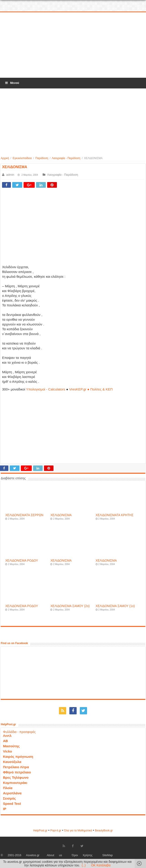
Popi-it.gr (56, 830)
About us (54, 855)
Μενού (12, 83)
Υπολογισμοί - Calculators (46, 389)
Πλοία (8, 788)
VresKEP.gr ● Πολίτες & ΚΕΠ (91, 389)
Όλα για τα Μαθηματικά (78, 830)
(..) (84, 865)
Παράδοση (42, 158)
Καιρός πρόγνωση (18, 757)
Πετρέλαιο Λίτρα (16, 767)
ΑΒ (5, 741)
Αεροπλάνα (12, 793)
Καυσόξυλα (12, 762)
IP (5, 809)
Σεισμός (9, 798)
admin (10, 175)
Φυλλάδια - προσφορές (19, 732)
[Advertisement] (73, 45)
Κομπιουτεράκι (15, 783)
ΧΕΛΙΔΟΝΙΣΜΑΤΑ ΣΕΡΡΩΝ (24, 515)
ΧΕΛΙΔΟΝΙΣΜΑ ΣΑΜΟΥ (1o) (115, 606)
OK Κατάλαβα (101, 865)
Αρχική (5, 158)
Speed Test (12, 804)
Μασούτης (11, 746)
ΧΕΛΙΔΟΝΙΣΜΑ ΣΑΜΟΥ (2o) (70, 606)
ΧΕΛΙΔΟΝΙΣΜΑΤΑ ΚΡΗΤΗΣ (115, 515)
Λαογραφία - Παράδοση (66, 158)
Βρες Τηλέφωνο (16, 777)
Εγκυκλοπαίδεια (22, 158)
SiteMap (107, 855)
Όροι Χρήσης (82, 855)
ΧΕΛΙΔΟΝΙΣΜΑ (61, 515)
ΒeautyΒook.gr (104, 830)
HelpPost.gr (40, 830)
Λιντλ (7, 736)
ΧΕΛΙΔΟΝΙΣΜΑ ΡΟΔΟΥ (22, 561)
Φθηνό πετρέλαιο (17, 772)
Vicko (7, 751)
